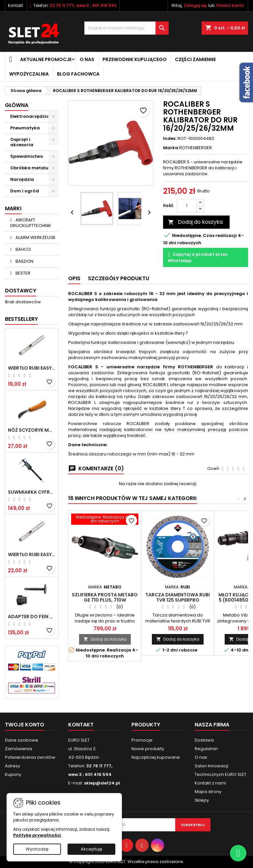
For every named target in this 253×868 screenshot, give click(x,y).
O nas (87, 59)
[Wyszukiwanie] (126, 28)
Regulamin (206, 749)
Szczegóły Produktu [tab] (119, 278)
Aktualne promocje (46, 59)
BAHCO (23, 249)
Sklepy (202, 800)
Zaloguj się (195, 5)
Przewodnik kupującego (135, 59)
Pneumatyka (25, 128)
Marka (171, 148)
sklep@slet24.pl (102, 783)
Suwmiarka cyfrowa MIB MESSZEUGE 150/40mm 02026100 (32, 492)
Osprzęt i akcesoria (22, 142)
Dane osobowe (22, 740)
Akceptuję (91, 849)
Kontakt (15, 5)
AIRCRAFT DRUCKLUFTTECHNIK (31, 223)
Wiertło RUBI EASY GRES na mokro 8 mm (32, 554)
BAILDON (24, 261)
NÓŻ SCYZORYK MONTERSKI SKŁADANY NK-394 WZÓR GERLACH (32, 430)
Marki (13, 208)
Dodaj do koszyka (195, 222)
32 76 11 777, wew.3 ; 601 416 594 (83, 5)
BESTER (22, 273)
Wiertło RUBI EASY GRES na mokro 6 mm (32, 368)
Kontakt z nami (210, 783)
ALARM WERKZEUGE (35, 237)
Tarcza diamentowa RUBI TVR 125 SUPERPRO (178, 597)
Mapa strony (208, 792)
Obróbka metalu (29, 168)
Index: (170, 139)
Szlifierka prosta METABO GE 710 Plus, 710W (105, 597)
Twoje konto (25, 725)
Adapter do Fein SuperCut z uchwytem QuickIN (32, 617)
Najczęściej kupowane (156, 757)
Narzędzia (22, 179)
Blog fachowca (78, 74)
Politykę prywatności (37, 835)
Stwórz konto (230, 5)
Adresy (13, 766)
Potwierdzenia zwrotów (30, 757)
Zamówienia (18, 749)
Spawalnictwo (27, 156)
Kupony (13, 774)
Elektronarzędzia (30, 116)
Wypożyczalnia (29, 74)
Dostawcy (21, 291)
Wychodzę (37, 849)
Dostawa (204, 740)
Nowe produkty (148, 749)
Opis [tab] (74, 278)
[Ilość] (187, 206)
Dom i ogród (25, 191)
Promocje (142, 740)
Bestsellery (21, 319)
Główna (17, 105)
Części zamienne (195, 59)
